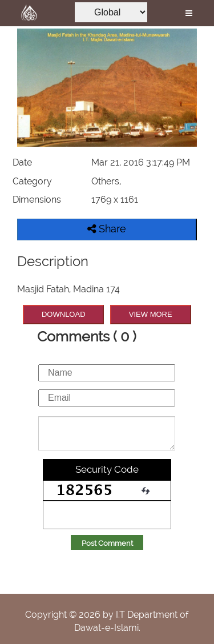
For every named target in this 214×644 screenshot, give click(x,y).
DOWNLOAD (64, 314)
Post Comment (107, 543)
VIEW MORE (151, 314)
